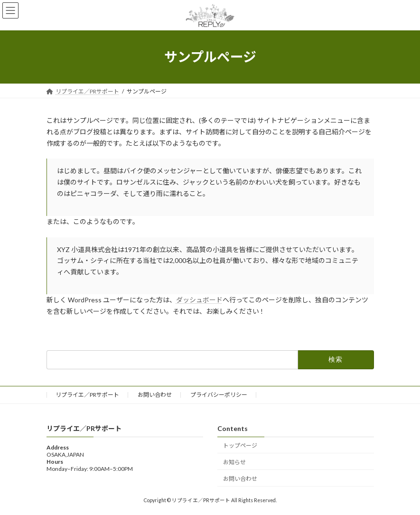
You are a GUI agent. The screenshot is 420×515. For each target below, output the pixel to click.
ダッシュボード (199, 300)
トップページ (240, 445)
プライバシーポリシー (219, 395)
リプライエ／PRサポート (87, 395)
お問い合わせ (155, 395)
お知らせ (234, 462)
